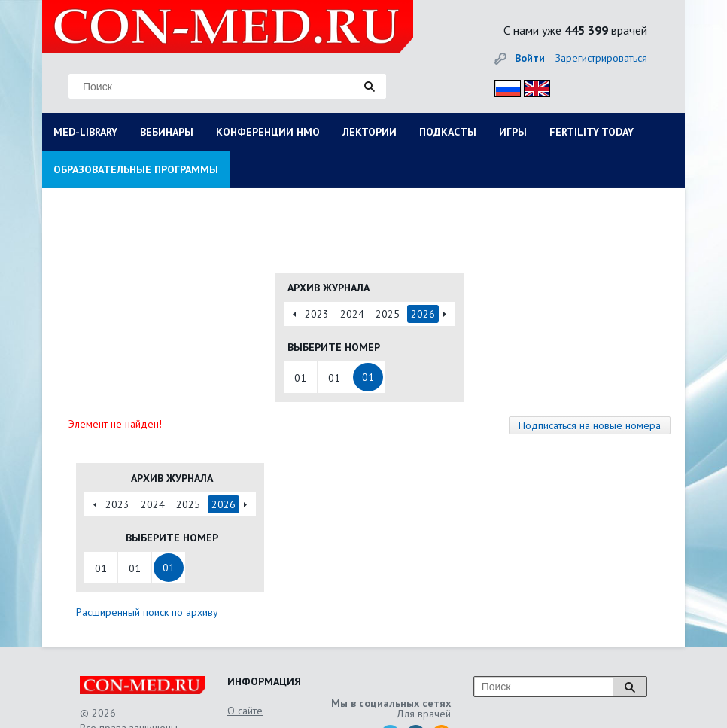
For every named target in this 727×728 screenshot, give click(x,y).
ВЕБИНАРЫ (167, 132)
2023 (317, 314)
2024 (352, 314)
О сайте (245, 711)
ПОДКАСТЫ (448, 132)
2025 (388, 314)
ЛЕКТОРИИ (370, 132)
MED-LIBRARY (85, 132)
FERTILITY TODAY (592, 132)
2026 (423, 314)
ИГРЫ (513, 132)
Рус (503, 86)
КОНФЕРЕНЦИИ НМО (268, 132)
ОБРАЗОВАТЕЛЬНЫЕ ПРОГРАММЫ (136, 169)
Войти (530, 58)
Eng (533, 86)
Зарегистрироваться (601, 58)
